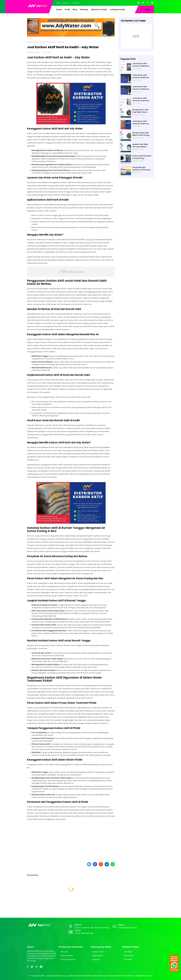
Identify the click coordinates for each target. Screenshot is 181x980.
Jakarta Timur (98, 952)
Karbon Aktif (129, 956)
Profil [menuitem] (67, 10)
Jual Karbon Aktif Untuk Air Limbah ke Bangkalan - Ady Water (141, 99)
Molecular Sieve (67, 956)
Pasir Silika (128, 959)
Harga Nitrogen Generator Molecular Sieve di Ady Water (141, 169)
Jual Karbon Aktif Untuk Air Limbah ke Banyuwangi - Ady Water (141, 76)
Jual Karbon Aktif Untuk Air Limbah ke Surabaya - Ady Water (142, 122)
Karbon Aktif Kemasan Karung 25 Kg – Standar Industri (142, 157)
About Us (66, 3)
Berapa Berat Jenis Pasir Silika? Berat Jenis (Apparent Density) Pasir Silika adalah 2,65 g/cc (140, 111)
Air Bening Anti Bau (34, 52)
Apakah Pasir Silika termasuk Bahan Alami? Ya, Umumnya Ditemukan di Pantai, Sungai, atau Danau (141, 146)
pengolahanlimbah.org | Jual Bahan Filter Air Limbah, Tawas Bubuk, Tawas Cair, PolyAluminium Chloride (90, 976)
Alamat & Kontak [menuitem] (99, 10)
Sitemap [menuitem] (84, 10)
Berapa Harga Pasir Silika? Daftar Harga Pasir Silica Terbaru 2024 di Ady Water (141, 134)
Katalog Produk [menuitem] (117, 10)
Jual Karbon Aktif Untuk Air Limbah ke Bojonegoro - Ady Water (141, 65)
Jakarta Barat (98, 956)
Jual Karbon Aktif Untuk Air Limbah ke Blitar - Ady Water (141, 88)
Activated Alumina (68, 959)
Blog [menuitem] (75, 10)
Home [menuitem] (59, 10)
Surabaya (96, 959)
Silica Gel (64, 952)
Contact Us (75, 3)
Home (58, 3)
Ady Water (128, 952)
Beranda (30, 42)
